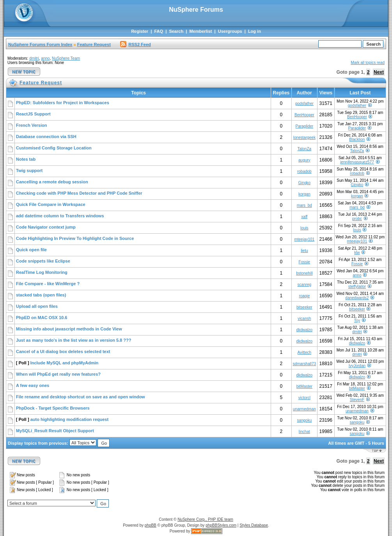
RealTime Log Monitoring (42, 272)
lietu (304, 251)
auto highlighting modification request (69, 419)
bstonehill (304, 273)
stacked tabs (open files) (41, 295)
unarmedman (304, 409)
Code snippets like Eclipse (43, 261)
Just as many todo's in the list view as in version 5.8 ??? (74, 340)
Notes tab (26, 159)
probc (357, 219)
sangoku (304, 420)
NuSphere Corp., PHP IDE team (205, 519)
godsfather (304, 104)
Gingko (304, 183)
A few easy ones (33, 385)
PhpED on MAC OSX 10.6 (42, 318)
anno (45, 58)
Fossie (304, 262)
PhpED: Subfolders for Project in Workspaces (63, 103)
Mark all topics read (368, 63)
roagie (304, 296)
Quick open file (31, 250)
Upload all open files (37, 306)
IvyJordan (357, 366)
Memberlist (200, 31)
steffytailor (357, 287)
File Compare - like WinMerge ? (48, 284)
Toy (357, 320)
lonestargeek (304, 138)
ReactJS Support (33, 114)
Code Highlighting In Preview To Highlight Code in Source (75, 238)
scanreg (305, 285)
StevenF (357, 400)
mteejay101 (304, 239)
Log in (255, 31)
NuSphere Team (66, 58)
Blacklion (357, 139)
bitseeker (304, 307)
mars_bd (304, 205)
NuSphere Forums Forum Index (40, 44)
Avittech (304, 352)
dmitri (34, 58)
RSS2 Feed (135, 44)
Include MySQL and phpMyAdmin (65, 363)
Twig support (29, 170)
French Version (31, 125)
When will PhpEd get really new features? (58, 374)
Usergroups (230, 31)
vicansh (304, 319)
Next (379, 72)
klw (357, 253)
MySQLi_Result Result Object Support (55, 431)
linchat (304, 432)
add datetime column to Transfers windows (60, 216)
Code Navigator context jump (46, 227)
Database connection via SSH (46, 137)
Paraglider (305, 126)
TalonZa (305, 149)
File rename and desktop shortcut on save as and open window (81, 397)
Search (176, 31)
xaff (304, 217)
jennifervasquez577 (357, 162)
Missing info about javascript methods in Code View (69, 329)
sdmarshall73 (304, 364)
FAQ (159, 31)
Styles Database (254, 525)
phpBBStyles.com (221, 525)
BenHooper (304, 115)
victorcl (304, 398)
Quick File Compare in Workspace (51, 204)
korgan (304, 194)
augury (304, 160)
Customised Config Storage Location (54, 148)
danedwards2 (357, 298)
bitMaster (304, 386)
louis (304, 228)
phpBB (151, 525)
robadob (304, 171)
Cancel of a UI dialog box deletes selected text (63, 351)
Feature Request (94, 44)
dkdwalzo (304, 330)
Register (140, 31)
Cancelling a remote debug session (52, 182)
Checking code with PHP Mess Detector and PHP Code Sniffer (79, 193)
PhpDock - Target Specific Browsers (53, 408)
